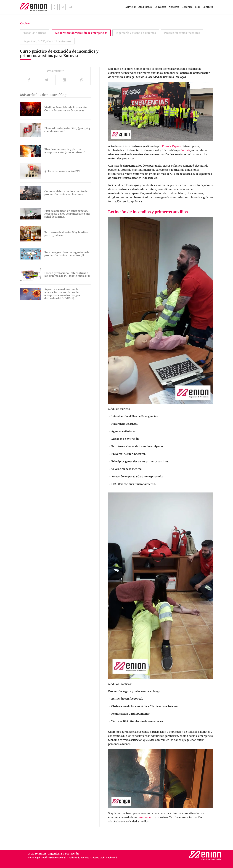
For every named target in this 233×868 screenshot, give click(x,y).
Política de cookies (79, 858)
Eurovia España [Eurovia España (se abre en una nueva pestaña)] (172, 146)
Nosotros (174, 7)
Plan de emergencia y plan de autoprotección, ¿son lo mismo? (64, 151)
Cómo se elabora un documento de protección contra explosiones (66, 193)
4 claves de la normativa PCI (62, 171)
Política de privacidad (54, 858)
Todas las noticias (35, 33)
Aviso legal (34, 858)
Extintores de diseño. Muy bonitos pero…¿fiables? (66, 234)
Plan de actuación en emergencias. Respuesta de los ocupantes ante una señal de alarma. (67, 214)
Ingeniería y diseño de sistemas (136, 33)
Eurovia (185, 150)
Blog (198, 7)
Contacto (208, 7)
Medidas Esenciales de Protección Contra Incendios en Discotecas (66, 109)
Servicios (131, 7)
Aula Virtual (145, 7)
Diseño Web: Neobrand (104, 858)
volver (25, 23)
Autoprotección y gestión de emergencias (81, 33)
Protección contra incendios (182, 33)
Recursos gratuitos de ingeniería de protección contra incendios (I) (67, 254)
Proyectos (161, 7)
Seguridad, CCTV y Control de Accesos (47, 41)
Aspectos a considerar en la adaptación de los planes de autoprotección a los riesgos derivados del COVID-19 (62, 294)
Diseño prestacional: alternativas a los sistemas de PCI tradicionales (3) (67, 274)
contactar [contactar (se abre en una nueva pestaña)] (145, 817)
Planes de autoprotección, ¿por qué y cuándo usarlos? (67, 130)
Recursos (187, 7)
